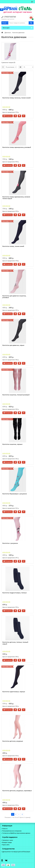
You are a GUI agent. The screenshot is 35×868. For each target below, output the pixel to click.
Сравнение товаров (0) (8, 62)
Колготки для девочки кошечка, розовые (14, 297)
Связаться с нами (7, 840)
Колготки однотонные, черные (14, 692)
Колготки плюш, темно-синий (13, 246)
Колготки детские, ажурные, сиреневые (17, 791)
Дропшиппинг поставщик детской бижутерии (16, 852)
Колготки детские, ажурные (13, 741)
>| (22, 814)
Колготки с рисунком (10, 543)
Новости (4, 829)
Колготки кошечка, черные (12, 444)
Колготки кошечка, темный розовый (16, 395)
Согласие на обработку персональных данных (16, 833)
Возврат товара (7, 842)
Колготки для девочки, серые (13, 345)
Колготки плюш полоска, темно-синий (16, 98)
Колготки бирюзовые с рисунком (15, 494)
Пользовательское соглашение (11, 831)
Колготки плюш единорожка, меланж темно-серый (16, 198)
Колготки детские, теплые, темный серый (15, 643)
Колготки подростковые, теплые (15, 593)
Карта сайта (5, 845)
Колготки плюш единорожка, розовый (17, 147)
